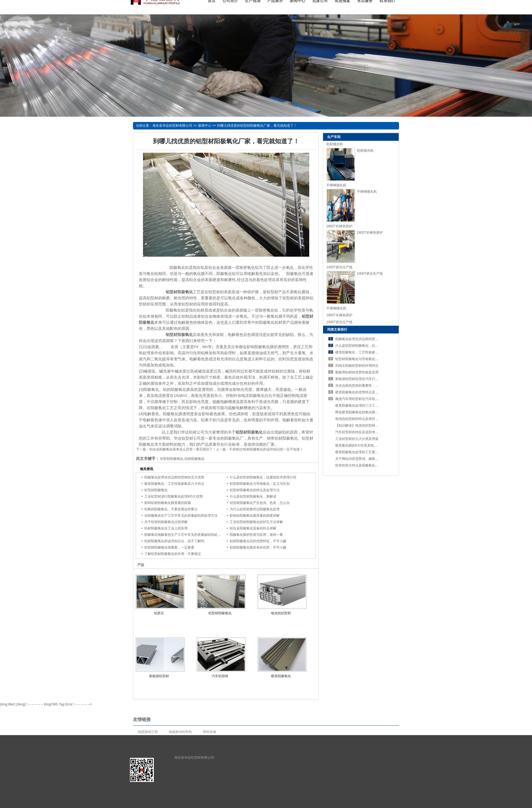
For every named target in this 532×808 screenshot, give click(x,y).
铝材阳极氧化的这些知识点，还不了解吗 (174, 541)
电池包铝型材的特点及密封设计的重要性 (365, 419)
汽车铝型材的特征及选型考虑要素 (360, 432)
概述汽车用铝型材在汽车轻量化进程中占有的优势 (372, 399)
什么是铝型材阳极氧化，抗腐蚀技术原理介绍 (263, 477)
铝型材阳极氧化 (156, 490)
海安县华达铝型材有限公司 (172, 126)
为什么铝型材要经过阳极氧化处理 (255, 509)
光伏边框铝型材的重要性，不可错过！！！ (367, 386)
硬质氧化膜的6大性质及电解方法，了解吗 (366, 445)
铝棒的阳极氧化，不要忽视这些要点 (171, 509)
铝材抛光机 (335, 144)
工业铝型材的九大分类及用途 (357, 439)
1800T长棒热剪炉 (339, 226)
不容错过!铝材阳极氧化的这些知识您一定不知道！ (266, 449)
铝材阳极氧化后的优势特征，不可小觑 (258, 541)
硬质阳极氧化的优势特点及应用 (359, 392)
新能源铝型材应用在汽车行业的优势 (362, 379)
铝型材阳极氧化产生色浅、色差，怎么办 (260, 503)
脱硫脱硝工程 (148, 732)
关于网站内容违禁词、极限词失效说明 (364, 459)
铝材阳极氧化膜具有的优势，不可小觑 (258, 547)
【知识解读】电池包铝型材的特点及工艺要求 (369, 425)
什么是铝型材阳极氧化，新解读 (253, 496)
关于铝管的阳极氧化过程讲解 (166, 522)
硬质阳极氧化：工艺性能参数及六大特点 (174, 484)
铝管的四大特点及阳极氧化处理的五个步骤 (367, 465)
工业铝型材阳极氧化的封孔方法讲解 (256, 522)
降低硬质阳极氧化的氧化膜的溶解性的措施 (367, 412)
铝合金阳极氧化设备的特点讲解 (253, 528)
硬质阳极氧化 (281, 676)
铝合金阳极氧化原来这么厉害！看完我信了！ (183, 449)
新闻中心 (205, 126)
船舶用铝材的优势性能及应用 (357, 372)
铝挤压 (159, 613)
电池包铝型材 (281, 613)
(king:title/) (8, 704)
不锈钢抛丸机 (336, 185)
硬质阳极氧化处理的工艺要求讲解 (360, 452)
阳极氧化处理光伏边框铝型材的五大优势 (174, 477)
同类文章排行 (337, 330)
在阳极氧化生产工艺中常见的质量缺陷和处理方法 (181, 516)
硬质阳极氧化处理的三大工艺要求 (360, 406)
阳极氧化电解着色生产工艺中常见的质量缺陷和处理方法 (186, 535)
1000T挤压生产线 (339, 267)
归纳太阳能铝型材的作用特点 (357, 366)
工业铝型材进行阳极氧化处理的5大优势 (174, 496)
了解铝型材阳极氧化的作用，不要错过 (173, 554)
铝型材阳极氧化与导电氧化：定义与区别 (260, 484)
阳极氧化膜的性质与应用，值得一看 (256, 535)
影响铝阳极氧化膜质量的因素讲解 (255, 516)
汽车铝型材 (220, 676)
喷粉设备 (210, 732)
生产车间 (334, 137)
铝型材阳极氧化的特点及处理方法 (255, 490)
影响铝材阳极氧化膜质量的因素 (168, 503)
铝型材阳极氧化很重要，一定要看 (169, 547)
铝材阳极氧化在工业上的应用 (166, 528)
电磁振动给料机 (180, 732)
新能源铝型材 (159, 676)
